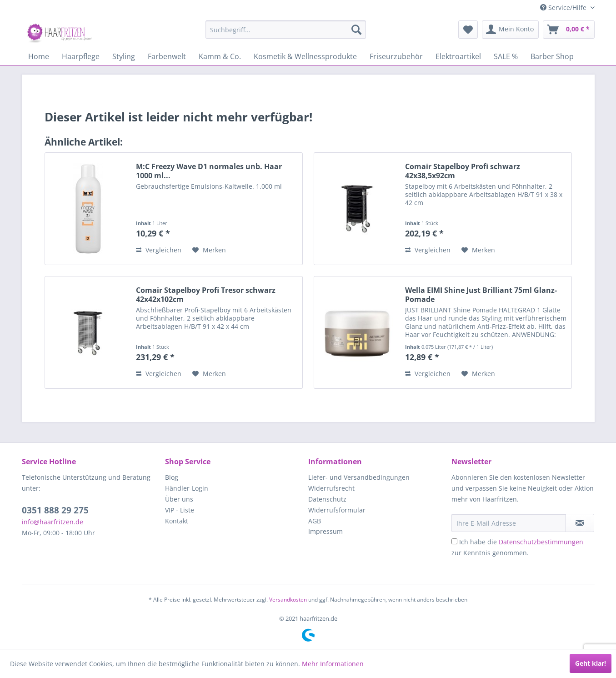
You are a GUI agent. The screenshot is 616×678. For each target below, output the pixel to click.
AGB (315, 521)
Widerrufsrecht (331, 488)
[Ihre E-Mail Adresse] (509, 523)
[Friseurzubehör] (396, 56)
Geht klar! (591, 663)
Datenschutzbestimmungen (541, 542)
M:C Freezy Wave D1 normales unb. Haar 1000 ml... (209, 171)
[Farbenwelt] (167, 56)
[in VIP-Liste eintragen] (580, 523)
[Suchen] (356, 30)
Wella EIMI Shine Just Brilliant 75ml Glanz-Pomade (481, 295)
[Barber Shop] (552, 56)
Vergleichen (159, 250)
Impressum (326, 531)
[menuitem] (286, 30)
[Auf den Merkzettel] (209, 250)
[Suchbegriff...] (286, 30)
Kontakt (177, 521)
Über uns (179, 499)
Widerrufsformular (337, 510)
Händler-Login (187, 488)
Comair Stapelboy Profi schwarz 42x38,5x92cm (463, 171)
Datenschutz (327, 499)
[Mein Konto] (510, 30)
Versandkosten (288, 600)
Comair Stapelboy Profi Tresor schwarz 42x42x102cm (206, 295)
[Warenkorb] (569, 30)
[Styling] (124, 56)
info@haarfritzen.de (53, 522)
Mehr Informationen (333, 664)
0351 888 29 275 (55, 510)
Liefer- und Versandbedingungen (359, 477)
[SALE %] (506, 56)
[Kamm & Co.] (220, 56)
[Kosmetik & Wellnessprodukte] (305, 56)
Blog (172, 477)
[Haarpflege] (81, 56)
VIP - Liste (180, 510)
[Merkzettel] (468, 30)
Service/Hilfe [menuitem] (564, 8)
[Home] (39, 56)
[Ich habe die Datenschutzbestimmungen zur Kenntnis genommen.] (454, 541)
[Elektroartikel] (458, 56)
